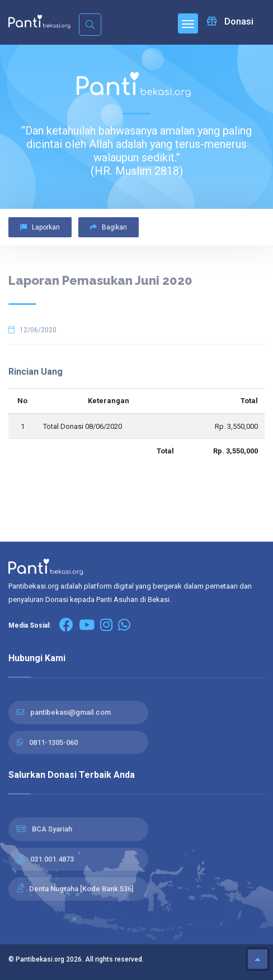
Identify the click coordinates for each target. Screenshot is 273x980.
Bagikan (109, 227)
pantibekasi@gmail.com (70, 712)
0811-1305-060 (53, 742)
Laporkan (40, 227)
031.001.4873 (52, 859)
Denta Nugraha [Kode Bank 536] (81, 889)
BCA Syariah (52, 829)
